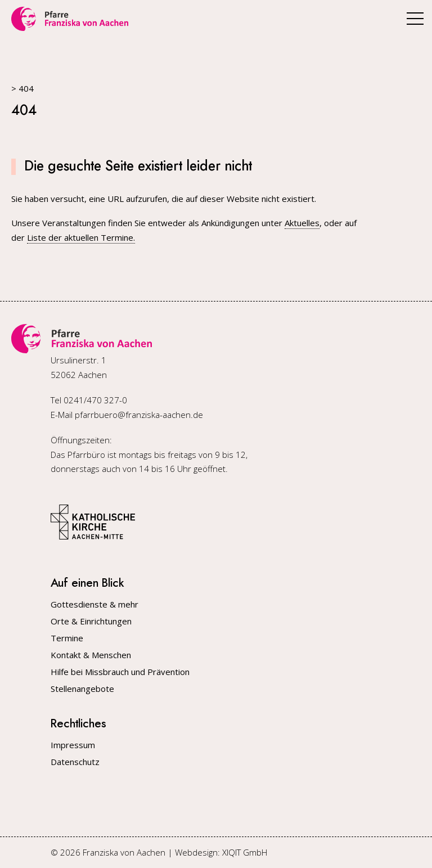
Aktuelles (302, 223)
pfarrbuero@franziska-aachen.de (139, 415)
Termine (67, 638)
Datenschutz (75, 762)
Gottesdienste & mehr (94, 604)
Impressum (73, 745)
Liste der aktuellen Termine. (81, 237)
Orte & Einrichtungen (91, 621)
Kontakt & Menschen (91, 655)
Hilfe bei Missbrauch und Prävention (120, 672)
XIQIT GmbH (245, 852)
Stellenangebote (82, 689)
